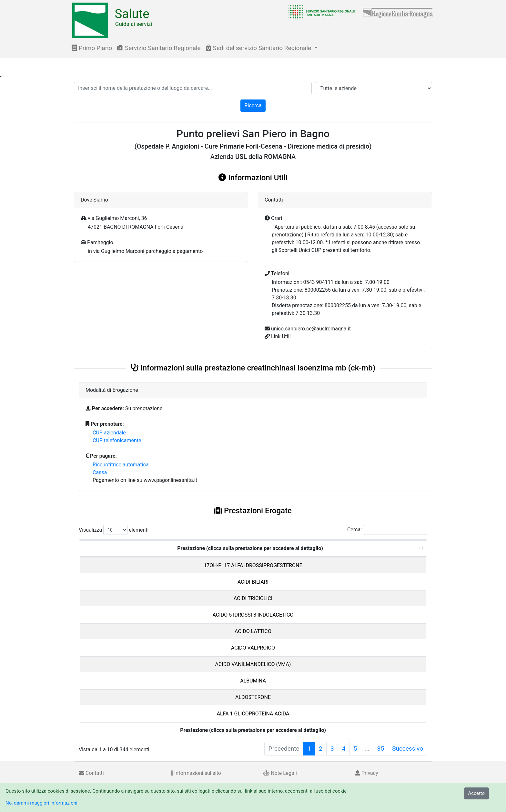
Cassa (100, 472)
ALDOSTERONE (253, 697)
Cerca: (387, 530)
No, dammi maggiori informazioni (41, 803)
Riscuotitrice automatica (121, 465)
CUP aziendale (109, 433)
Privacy (367, 773)
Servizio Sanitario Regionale (159, 48)
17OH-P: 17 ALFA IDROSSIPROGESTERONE (253, 565)
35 (381, 749)
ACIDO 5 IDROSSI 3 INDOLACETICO (253, 615)
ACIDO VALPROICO (253, 648)
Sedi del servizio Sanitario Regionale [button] (259, 48)
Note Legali (280, 773)
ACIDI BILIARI (253, 582)
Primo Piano (92, 48)
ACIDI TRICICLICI (253, 598)
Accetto (477, 793)
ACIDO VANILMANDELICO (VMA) (253, 664)
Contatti (91, 773)
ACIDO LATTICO (253, 631)
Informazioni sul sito (196, 773)
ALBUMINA (253, 681)
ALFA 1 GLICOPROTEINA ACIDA (253, 714)
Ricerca (253, 105)
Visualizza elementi (114, 530)
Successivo (408, 749)
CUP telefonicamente (117, 440)
